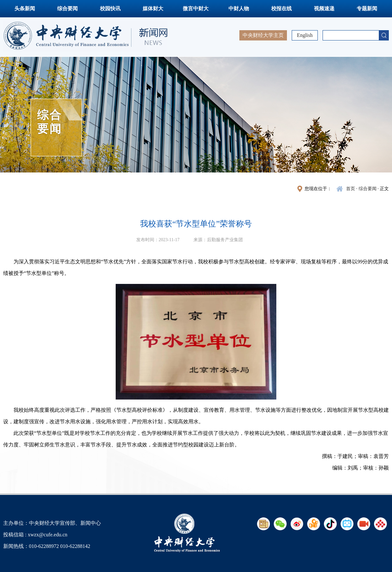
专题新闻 (367, 9)
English (305, 35)
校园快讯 (110, 9)
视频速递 (324, 9)
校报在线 (281, 9)
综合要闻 (67, 9)
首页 (351, 189)
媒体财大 (153, 9)
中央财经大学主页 (263, 35)
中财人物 (239, 9)
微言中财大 (196, 9)
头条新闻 (25, 9)
